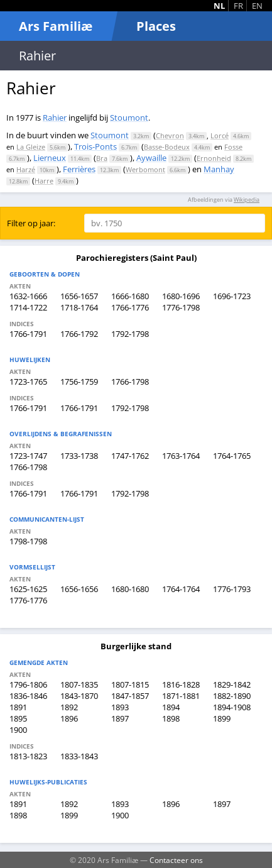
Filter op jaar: (31, 223)
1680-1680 (130, 589)
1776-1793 (232, 589)
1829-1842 (232, 684)
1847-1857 (130, 696)
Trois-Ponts (95, 146)
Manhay (219, 169)
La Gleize (31, 147)
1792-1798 (130, 334)
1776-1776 (28, 600)
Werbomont (145, 169)
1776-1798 (181, 307)
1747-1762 (130, 456)
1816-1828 (181, 684)
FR (238, 6)
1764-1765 (232, 456)
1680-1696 (181, 296)
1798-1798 (28, 541)
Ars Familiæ (56, 26)
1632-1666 (28, 296)
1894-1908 (232, 707)
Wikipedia (247, 200)
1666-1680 (130, 296)
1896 (69, 718)
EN (257, 6)
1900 (18, 730)
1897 (120, 718)
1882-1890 (232, 696)
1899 (222, 718)
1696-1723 (232, 296)
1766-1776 (130, 307)
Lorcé (220, 135)
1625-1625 (28, 589)
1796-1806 (28, 684)
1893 (120, 707)
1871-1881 (181, 696)
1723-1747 (28, 456)
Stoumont (129, 118)
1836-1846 (28, 696)
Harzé (26, 169)
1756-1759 (79, 382)
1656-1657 (79, 296)
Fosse (233, 147)
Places (156, 26)
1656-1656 (79, 589)
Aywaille (151, 158)
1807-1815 (130, 684)
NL (219, 6)
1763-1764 (181, 456)
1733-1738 (79, 456)
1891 (18, 707)
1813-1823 (28, 756)
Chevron (170, 135)
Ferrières (79, 169)
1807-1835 (79, 684)
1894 (171, 707)
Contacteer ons (176, 860)
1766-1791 (28, 334)
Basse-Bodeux (167, 147)
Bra (102, 158)
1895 (18, 718)
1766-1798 (130, 382)
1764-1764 (181, 589)
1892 (69, 707)
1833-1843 (79, 756)
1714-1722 (28, 307)
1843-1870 (79, 696)
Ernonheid (214, 158)
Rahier (55, 118)
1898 (171, 718)
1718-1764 (79, 307)
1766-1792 (79, 334)
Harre (44, 181)
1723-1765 (28, 382)
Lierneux (50, 158)
